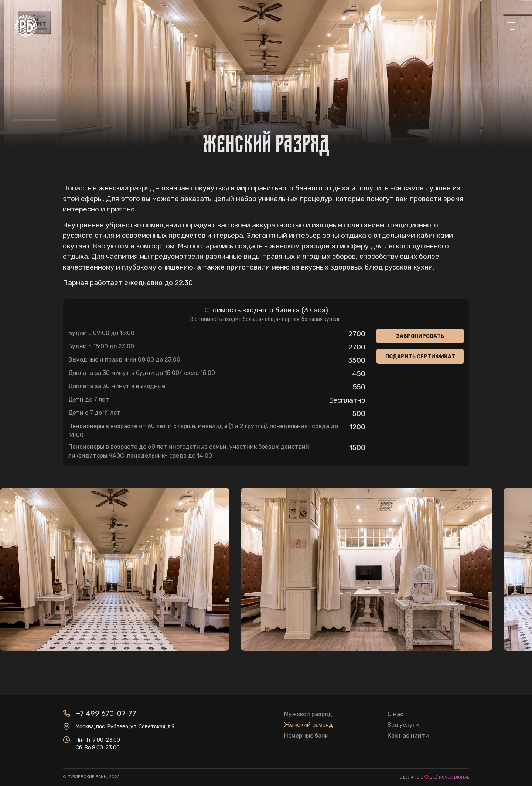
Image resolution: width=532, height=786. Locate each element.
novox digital (454, 777)
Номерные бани (306, 736)
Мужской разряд (308, 714)
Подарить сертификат (420, 357)
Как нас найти (408, 736)
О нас (395, 714)
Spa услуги (403, 725)
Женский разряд (308, 725)
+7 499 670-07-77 (106, 713)
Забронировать (420, 336)
